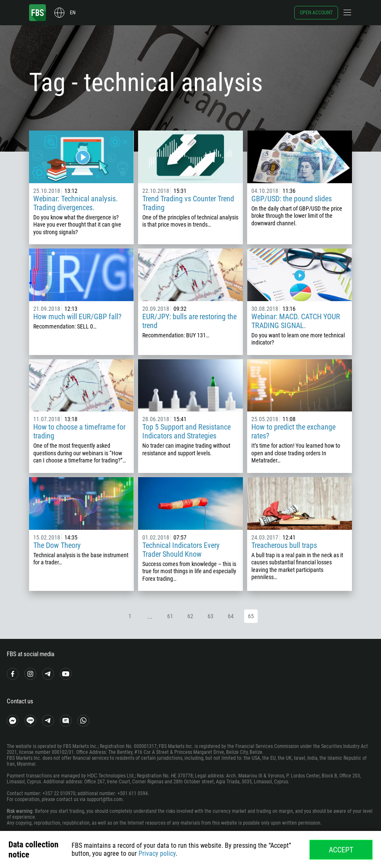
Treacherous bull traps (284, 545)
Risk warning (20, 811)
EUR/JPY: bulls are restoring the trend (189, 321)
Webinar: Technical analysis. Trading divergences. (76, 203)
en (73, 13)
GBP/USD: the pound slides (292, 199)
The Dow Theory (57, 545)
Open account (316, 13)
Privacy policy (157, 853)
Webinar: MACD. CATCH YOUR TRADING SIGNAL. (296, 321)
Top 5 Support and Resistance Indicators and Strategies (187, 431)
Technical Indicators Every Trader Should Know (181, 550)
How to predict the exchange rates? (293, 431)
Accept (341, 850)
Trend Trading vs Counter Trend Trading (188, 203)
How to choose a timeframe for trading (79, 431)
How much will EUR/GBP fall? (77, 316)
